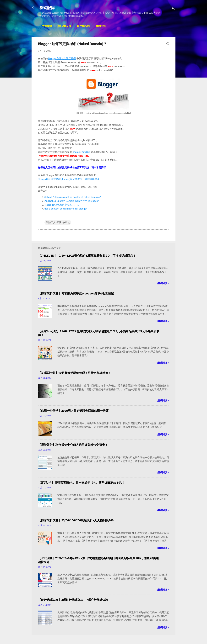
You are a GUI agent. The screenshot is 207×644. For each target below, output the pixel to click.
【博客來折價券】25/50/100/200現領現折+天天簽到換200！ (77, 520)
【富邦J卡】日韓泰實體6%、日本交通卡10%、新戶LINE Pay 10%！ (82, 483)
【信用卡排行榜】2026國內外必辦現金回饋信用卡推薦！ (75, 411)
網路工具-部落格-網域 (58, 222)
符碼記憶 (47, 8)
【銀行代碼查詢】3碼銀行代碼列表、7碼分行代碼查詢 (73, 600)
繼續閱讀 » (163, 283)
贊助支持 (101, 26)
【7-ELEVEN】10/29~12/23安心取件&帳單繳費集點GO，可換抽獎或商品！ (87, 256)
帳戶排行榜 (83, 26)
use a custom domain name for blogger (66, 209)
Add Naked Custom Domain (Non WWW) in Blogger (72, 201)
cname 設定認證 (81, 152)
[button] (167, 44)
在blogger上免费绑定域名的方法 (62, 205)
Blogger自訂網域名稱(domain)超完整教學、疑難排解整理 (69, 179)
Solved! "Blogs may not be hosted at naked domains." (73, 197)
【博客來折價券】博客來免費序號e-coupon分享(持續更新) (76, 293)
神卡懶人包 (65, 26)
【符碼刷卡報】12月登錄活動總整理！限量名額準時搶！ (75, 373)
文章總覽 (47, 26)
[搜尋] (174, 9)
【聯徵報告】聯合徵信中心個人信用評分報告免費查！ (73, 445)
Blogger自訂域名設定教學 (62, 58)
